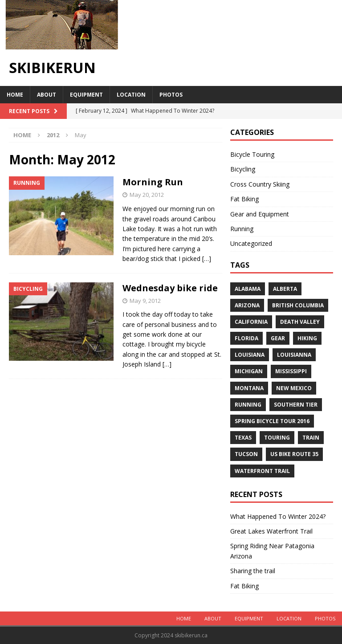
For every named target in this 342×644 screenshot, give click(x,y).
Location (131, 95)
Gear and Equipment (260, 214)
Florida (246, 338)
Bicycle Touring (252, 154)
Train (311, 438)
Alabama (248, 289)
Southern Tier (296, 405)
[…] (207, 259)
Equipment (86, 95)
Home (15, 95)
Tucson (246, 454)
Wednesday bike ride (170, 288)
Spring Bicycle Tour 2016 (272, 421)
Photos (171, 95)
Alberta (285, 289)
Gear (278, 338)
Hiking (307, 338)
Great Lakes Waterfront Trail (271, 531)
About (47, 95)
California (251, 322)
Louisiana (250, 355)
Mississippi (291, 371)
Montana (249, 388)
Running (242, 229)
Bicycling (243, 169)
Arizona (247, 305)
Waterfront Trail (262, 471)
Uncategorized (251, 243)
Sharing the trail (253, 571)
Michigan (249, 371)
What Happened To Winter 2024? (278, 516)
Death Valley (300, 322)
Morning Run (153, 182)
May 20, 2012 (147, 195)
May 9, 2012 (145, 301)
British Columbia (298, 305)
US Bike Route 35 (294, 454)
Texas (243, 438)
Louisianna (294, 355)
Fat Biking (244, 199)
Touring (277, 438)
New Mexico (294, 388)
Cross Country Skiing (260, 184)
